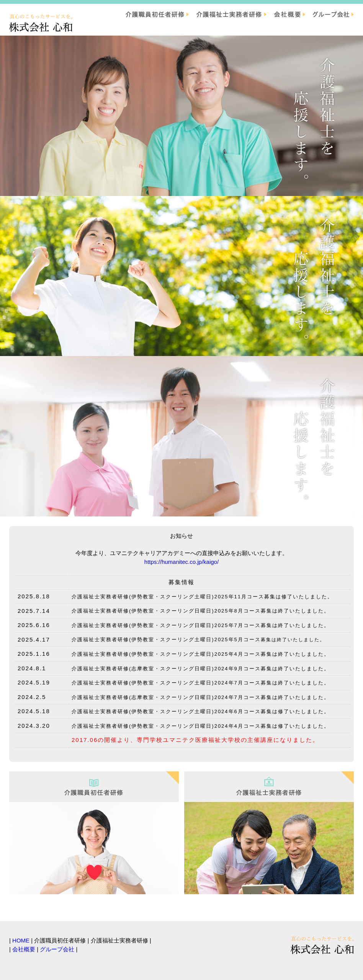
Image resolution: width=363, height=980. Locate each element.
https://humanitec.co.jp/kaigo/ (181, 562)
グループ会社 (57, 949)
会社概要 (24, 949)
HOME (21, 940)
